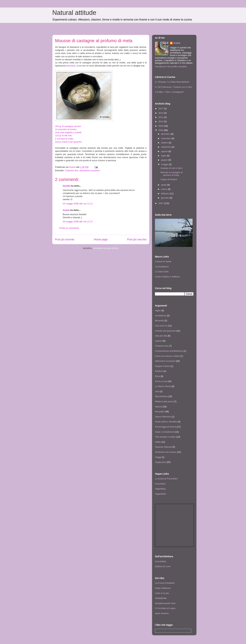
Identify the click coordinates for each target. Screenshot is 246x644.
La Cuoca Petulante (165, 583)
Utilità (158, 442)
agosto (165, 151)
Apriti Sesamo (162, 613)
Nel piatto (160, 412)
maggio (165, 164)
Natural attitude (74, 13)
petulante (71, 66)
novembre (166, 138)
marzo (165, 189)
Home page (101, 239)
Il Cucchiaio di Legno (165, 608)
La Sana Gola (162, 272)
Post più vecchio (137, 239)
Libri (157, 391)
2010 (161, 121)
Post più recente (65, 239)
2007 (161, 203)
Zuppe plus (160, 462)
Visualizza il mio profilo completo (171, 66)
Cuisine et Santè (163, 261)
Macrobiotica (161, 396)
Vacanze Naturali (163, 447)
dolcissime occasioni (90, 170)
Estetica (159, 371)
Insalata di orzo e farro (171, 168)
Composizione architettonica (169, 351)
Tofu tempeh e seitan (165, 437)
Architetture (161, 316)
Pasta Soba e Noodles (166, 422)
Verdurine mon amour (166, 452)
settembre (166, 147)
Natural (159, 407)
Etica (157, 376)
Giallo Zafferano (163, 588)
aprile (164, 185)
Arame (66, 210)
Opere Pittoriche (163, 417)
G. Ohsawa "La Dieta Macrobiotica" (172, 82)
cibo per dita (161, 336)
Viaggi (158, 457)
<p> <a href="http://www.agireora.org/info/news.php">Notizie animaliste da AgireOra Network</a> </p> (174, 525)
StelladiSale (161, 598)
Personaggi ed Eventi (166, 427)
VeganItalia (160, 494)
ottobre (165, 143)
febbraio (165, 194)
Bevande (159, 321)
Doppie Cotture (162, 366)
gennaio (165, 198)
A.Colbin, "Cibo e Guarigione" (169, 92)
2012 (161, 117)
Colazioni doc (72, 170)
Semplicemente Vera (165, 603)
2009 (161, 126)
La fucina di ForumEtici (166, 479)
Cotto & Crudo (162, 593)
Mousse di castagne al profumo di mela (171, 174)
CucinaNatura (162, 267)
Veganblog (160, 489)
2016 (161, 113)
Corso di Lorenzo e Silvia (167, 356)
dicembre (166, 134)
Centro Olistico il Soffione (167, 277)
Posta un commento (69, 228)
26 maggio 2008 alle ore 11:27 (78, 222)
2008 (161, 130)
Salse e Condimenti (165, 432)
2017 (161, 109)
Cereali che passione (165, 331)
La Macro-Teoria (163, 386)
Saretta (66, 186)
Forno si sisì (161, 381)
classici (159, 341)
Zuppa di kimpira (169, 179)
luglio (164, 156)
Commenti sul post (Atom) (106, 248)
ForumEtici (160, 484)
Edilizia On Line (163, 566)
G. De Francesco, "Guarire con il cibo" (174, 87)
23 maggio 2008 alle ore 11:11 (78, 204)
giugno (165, 160)
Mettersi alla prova (164, 401)
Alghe (158, 310)
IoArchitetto (161, 561)
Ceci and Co (161, 326)
